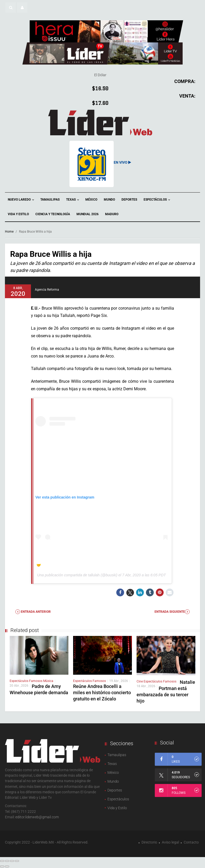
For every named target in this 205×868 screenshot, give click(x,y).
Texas (72, 200)
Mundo (109, 200)
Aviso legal (170, 842)
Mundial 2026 (88, 214)
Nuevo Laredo (21, 200)
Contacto (191, 842)
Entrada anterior (33, 612)
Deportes (129, 200)
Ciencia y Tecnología (53, 214)
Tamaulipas (50, 200)
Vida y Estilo (18, 214)
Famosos (36, 681)
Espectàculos (118, 799)
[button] (11, 8)
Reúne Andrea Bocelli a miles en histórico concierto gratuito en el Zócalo (102, 693)
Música (48, 681)
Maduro (112, 214)
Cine (140, 681)
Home (9, 232)
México (91, 200)
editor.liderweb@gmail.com (37, 817)
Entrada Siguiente (172, 612)
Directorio (149, 842)
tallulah (94, 575)
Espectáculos (157, 200)
